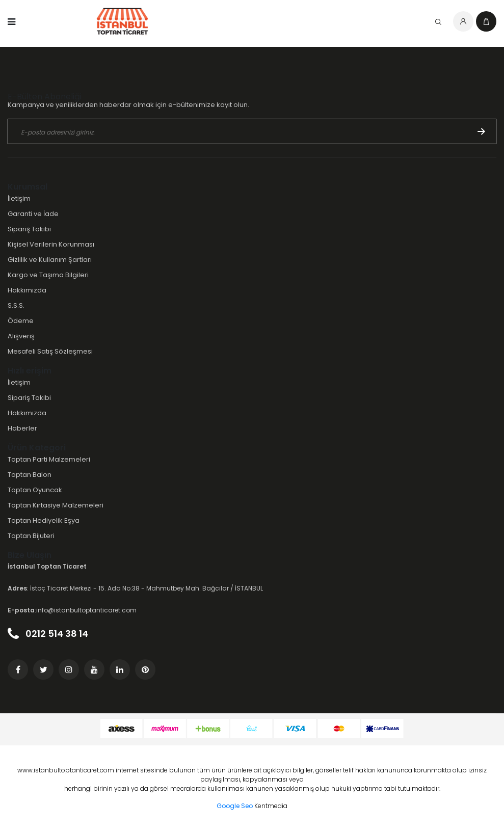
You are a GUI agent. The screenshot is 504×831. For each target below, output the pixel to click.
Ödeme (21, 321)
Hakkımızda (27, 290)
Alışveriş (21, 336)
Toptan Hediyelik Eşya (44, 520)
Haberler (22, 428)
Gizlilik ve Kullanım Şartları (50, 260)
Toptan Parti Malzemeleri (49, 459)
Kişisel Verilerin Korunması (51, 244)
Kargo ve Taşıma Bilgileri (48, 275)
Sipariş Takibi (29, 229)
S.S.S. (16, 305)
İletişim (19, 198)
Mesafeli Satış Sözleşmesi (50, 351)
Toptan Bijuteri (31, 536)
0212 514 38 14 (48, 634)
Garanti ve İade (33, 214)
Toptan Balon (30, 475)
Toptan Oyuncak (35, 490)
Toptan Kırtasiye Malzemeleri (56, 505)
